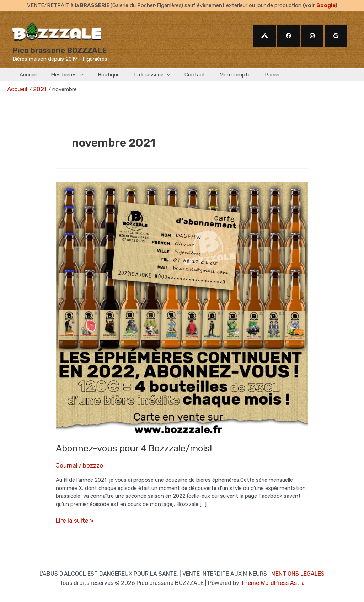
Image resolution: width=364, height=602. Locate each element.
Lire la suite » (72, 518)
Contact (179, 75)
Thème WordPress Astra (273, 578)
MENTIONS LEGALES (298, 570)
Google (326, 5)
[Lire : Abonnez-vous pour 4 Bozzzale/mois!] (182, 307)
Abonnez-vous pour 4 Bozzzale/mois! (134, 447)
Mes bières (62, 75)
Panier (249, 75)
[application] (75, 75)
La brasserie (140, 75)
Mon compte (215, 75)
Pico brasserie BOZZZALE (60, 50)
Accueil (26, 75)
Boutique (100, 75)
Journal (65, 464)
